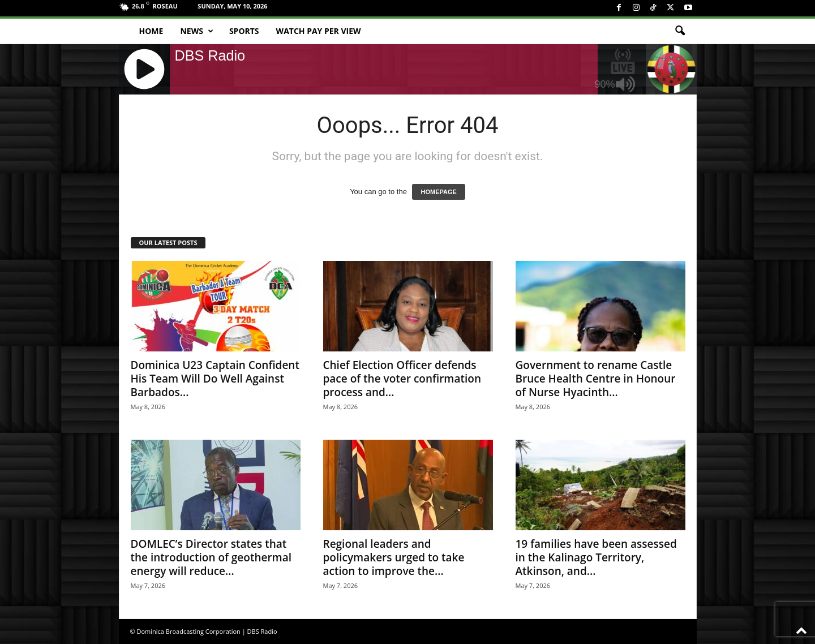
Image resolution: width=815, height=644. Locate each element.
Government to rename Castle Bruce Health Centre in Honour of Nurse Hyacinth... (596, 379)
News (196, 31)
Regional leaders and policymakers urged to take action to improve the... (394, 557)
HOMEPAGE (438, 192)
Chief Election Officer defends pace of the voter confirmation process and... (402, 379)
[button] (680, 31)
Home (151, 31)
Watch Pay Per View (319, 31)
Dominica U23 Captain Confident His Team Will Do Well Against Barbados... (215, 379)
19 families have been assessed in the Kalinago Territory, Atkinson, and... (596, 557)
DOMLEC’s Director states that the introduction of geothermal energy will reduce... (211, 557)
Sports (244, 31)
